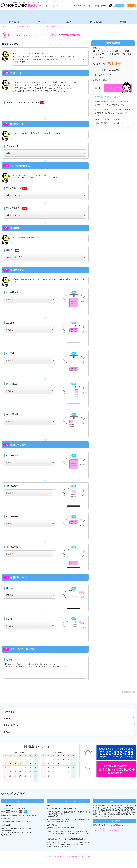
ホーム (48, 6)
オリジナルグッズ (96, 22)
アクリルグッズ (14, 22)
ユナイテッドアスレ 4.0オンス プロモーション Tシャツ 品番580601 (35, 26)
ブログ (56, 6)
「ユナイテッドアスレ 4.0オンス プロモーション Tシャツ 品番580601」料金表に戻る (45, 35)
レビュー (90, 6)
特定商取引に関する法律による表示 (58, 856)
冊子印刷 (123, 22)
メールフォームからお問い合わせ (108, 830)
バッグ (68, 22)
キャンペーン (79, 6)
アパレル (41, 22)
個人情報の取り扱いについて (81, 856)
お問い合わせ (101, 6)
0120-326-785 (101, 828)
